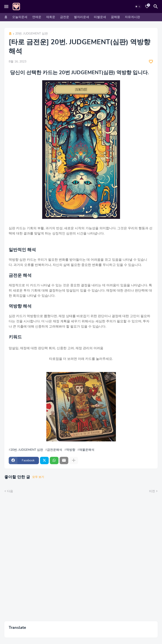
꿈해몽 (115, 17)
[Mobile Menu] (6, 7)
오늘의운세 (20, 17)
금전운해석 (55, 450)
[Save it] (151, 62)
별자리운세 (82, 17)
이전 (152, 491)
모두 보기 (38, 477)
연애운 (37, 17)
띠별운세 (100, 17)
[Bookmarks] (147, 7)
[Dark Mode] (138, 7)
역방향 (71, 450)
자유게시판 (132, 17)
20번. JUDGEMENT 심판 (32, 34)
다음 (10, 491)
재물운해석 (87, 450)
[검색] (156, 7)
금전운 (65, 17)
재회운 (51, 17)
